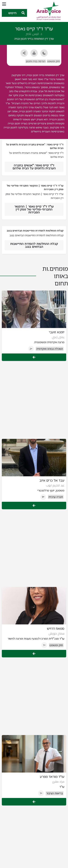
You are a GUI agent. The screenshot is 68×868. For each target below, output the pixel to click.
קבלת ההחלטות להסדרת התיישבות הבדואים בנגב (34, 245)
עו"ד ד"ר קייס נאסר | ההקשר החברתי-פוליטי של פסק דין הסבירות (34, 209)
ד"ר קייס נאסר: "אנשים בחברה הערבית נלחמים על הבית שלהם (34, 167)
